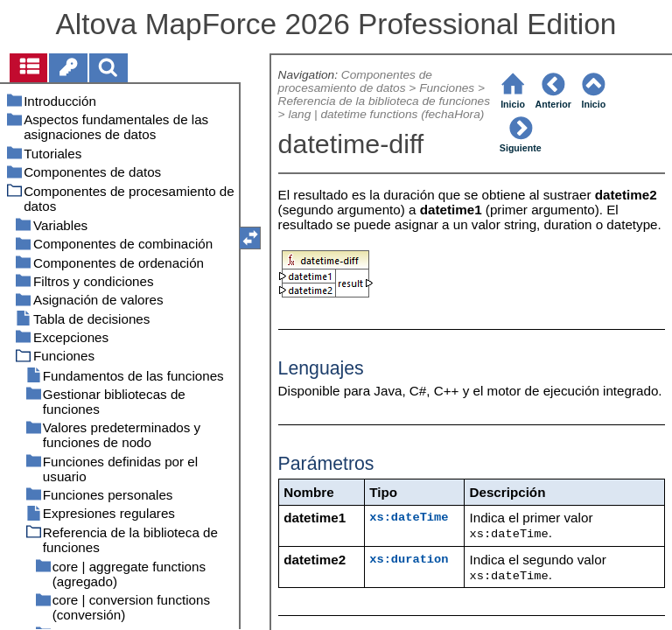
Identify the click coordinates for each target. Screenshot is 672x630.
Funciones (447, 88)
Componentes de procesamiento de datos (355, 81)
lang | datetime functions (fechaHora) (386, 114)
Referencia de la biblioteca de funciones (384, 101)
